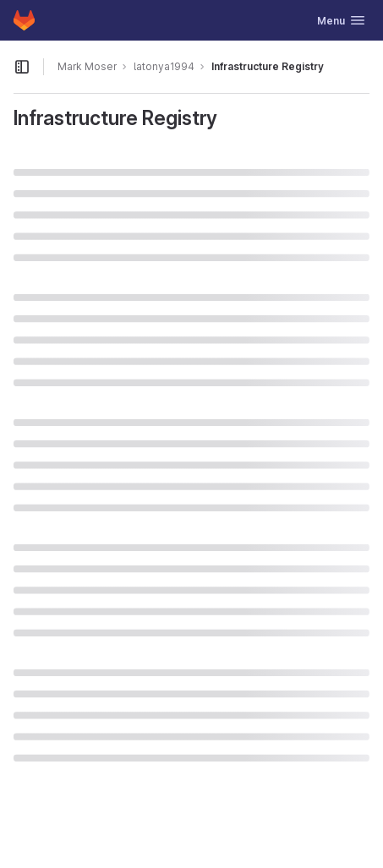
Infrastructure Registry (268, 66)
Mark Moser (87, 66)
